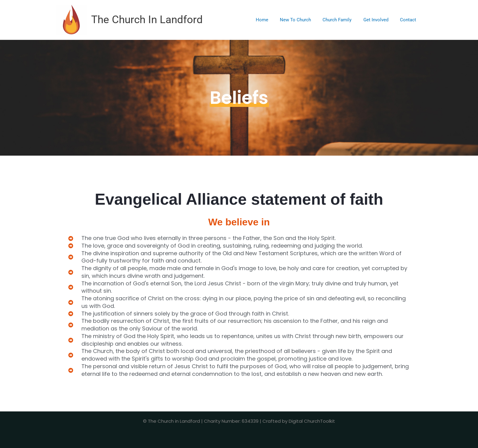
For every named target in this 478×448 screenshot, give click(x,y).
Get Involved (380, 20)
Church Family (343, 20)
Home (273, 20)
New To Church (304, 20)
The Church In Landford (147, 20)
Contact (409, 20)
